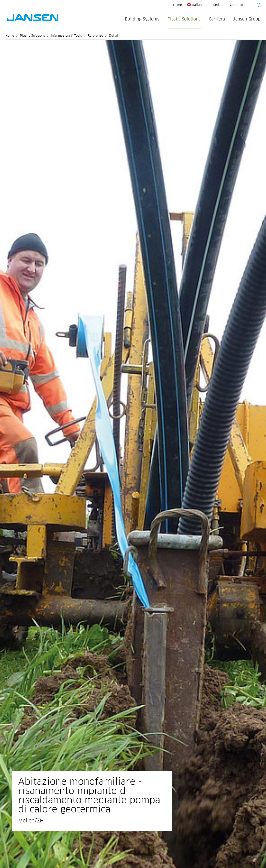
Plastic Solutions (184, 19)
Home (178, 5)
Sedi (217, 5)
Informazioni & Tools (66, 36)
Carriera (217, 19)
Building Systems (142, 19)
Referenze (95, 36)
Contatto (236, 5)
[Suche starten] (257, 6)
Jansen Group (247, 19)
